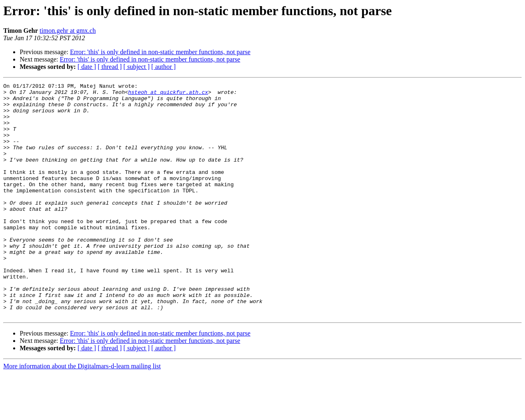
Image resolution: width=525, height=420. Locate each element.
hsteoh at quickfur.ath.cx (168, 94)
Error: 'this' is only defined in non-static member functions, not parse (160, 52)
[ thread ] (110, 67)
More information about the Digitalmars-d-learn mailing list (82, 413)
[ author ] (164, 67)
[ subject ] (137, 67)
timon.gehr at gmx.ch (68, 31)
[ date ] (87, 67)
